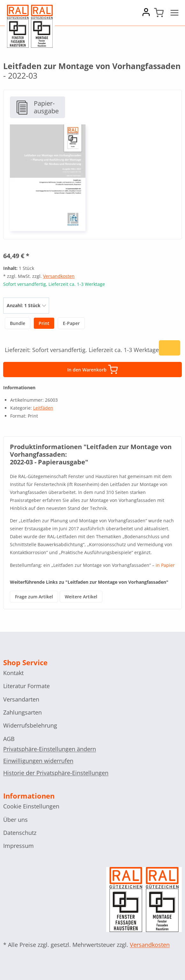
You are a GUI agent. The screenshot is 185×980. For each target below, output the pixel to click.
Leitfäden (43, 408)
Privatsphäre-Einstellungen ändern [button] (50, 749)
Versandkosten (59, 276)
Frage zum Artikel (34, 597)
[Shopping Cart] (159, 13)
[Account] (146, 14)
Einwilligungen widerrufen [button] (38, 761)
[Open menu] (174, 13)
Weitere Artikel (81, 597)
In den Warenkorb (93, 370)
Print (44, 323)
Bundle (18, 323)
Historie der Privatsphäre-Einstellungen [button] (56, 773)
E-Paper (71, 323)
